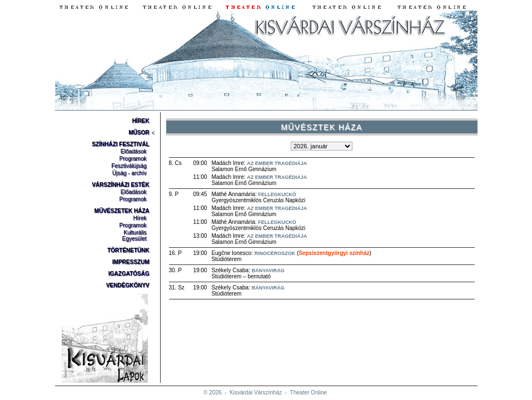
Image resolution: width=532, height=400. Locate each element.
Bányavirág (268, 271)
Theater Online (309, 392)
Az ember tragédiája (277, 163)
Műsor (139, 132)
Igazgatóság (129, 274)
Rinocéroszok (275, 253)
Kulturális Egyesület (135, 236)
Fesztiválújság (129, 166)
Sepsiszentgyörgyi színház (334, 253)
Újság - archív (130, 173)
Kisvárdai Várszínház (256, 392)
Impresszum (131, 262)
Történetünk (128, 250)
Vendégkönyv (128, 285)
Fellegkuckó (277, 194)
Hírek (140, 121)
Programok (133, 159)
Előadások (134, 151)
